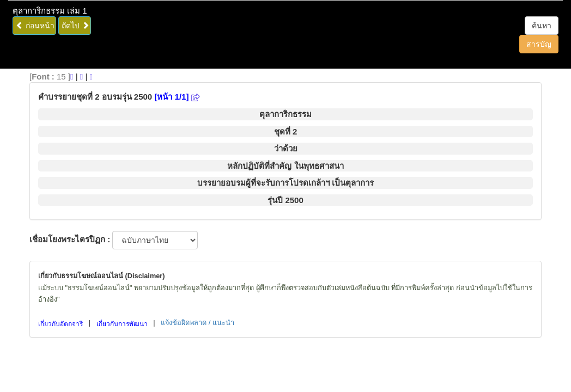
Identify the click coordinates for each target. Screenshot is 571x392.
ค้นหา (542, 26)
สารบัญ (539, 44)
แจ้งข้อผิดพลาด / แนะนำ (198, 323)
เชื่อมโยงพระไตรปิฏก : (70, 239)
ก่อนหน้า (35, 26)
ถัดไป (75, 26)
